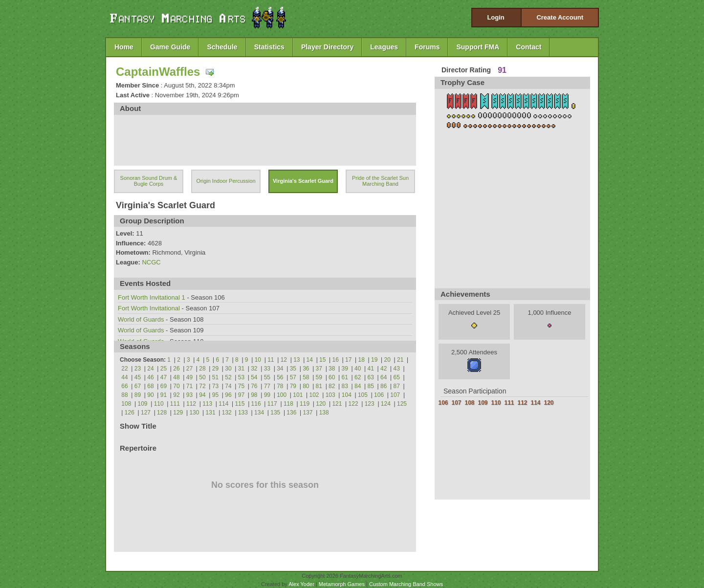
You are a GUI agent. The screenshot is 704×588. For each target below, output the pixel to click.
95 (215, 395)
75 (241, 386)
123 (370, 404)
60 (332, 377)
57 (293, 377)
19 (374, 360)
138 (324, 413)
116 (256, 404)
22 (124, 369)
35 (293, 369)
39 (345, 369)
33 (267, 369)
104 (347, 395)
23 (138, 369)
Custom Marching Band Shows (406, 584)
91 (164, 395)
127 (146, 413)
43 (397, 369)
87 (397, 386)
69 (164, 386)
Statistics (269, 47)
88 (124, 395)
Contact (528, 47)
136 (291, 413)
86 (384, 386)
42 (384, 369)
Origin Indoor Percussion (226, 181)
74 (228, 386)
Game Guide (170, 47)
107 (395, 395)
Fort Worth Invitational (149, 308)
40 (358, 369)
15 (322, 360)
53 (241, 377)
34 (280, 369)
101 (298, 395)
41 (371, 369)
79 (293, 386)
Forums (427, 47)
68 (150, 386)
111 (175, 404)
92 (176, 395)
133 (243, 413)
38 (332, 369)
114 (223, 404)
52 (228, 377)
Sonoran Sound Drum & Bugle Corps (149, 181)
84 (358, 386)
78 (280, 386)
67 (138, 386)
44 (124, 377)
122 (353, 404)
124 (386, 404)
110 (159, 404)
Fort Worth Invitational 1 (152, 297)
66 (124, 386)
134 (259, 413)
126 (130, 413)
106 (379, 395)
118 (288, 404)
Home (124, 47)
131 (211, 413)
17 (348, 360)
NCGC (151, 262)
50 (202, 377)
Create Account (560, 17)
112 (191, 404)
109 (143, 404)
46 (150, 377)
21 (400, 360)
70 (176, 386)
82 (332, 386)
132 (227, 413)
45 (138, 377)
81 (319, 386)
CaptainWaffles (158, 72)
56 (280, 377)
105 (363, 395)
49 (189, 377)
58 (306, 377)
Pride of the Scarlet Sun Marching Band (380, 181)
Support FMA (478, 47)
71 (189, 386)
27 (189, 369)
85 (371, 386)
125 (402, 404)
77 (267, 386)
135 (275, 413)
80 (306, 386)
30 (228, 369)
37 (319, 369)
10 (258, 360)
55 (267, 377)
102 (314, 395)
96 (228, 395)
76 (254, 386)
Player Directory (327, 47)
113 (207, 404)
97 (241, 395)
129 (178, 413)
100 (282, 395)
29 (215, 369)
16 (336, 360)
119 (305, 404)
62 (358, 377)
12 (284, 360)
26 (176, 369)
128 (162, 413)
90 (150, 395)
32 (254, 369)
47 (164, 377)
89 (138, 395)
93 (189, 395)
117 (272, 404)
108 (126, 404)
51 (215, 377)
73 (215, 386)
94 (202, 395)
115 (240, 404)
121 (337, 404)
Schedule (222, 47)
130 (194, 413)
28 (202, 369)
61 (345, 377)
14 (310, 360)
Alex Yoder (301, 584)
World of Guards (141, 319)
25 (164, 369)
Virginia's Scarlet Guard (303, 181)
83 (345, 386)
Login (495, 17)
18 (362, 360)
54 (254, 377)
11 (271, 360)
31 (241, 369)
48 (176, 377)
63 (371, 377)
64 (384, 377)
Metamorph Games (342, 584)
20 (387, 360)
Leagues (384, 47)
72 (202, 386)
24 (150, 369)
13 (297, 360)
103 (330, 395)
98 (254, 395)
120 (321, 404)
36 (306, 369)
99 (267, 395)
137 (308, 413)
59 (319, 377)
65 (397, 377)
